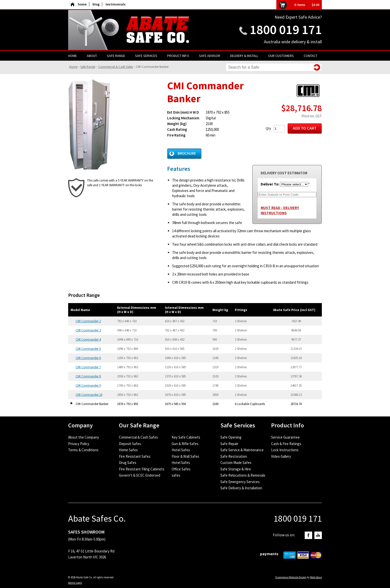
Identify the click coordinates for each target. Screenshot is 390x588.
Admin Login (75, 583)
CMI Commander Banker (152, 67)
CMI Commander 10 (89, 395)
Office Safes (181, 469)
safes (176, 475)
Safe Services (146, 56)
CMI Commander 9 (88, 385)
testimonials (116, 4)
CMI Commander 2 (88, 321)
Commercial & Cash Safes (116, 67)
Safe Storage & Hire (236, 469)
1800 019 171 (286, 29)
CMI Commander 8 (88, 376)
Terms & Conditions (83, 450)
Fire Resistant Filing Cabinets (142, 469)
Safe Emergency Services (240, 482)
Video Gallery (281, 456)
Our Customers (281, 56)
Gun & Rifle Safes (185, 444)
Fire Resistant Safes (135, 456)
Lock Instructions (285, 450)
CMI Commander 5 (88, 349)
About (92, 56)
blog (96, 4)
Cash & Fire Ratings (286, 444)
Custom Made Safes (236, 463)
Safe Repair (229, 444)
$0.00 (316, 5)
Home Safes (128, 450)
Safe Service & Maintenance (242, 450)
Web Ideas (316, 577)
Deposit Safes (130, 444)
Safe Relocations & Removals (243, 475)
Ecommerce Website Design (291, 577)
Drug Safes (128, 463)
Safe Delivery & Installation (241, 488)
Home (73, 56)
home (79, 4)
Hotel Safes (181, 450)
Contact (311, 56)
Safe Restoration (234, 456)
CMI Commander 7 (88, 367)
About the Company (84, 437)
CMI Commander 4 (88, 339)
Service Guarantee (285, 437)
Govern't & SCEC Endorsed (140, 475)
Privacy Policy (79, 444)
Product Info (178, 56)
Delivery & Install (244, 56)
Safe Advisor (210, 56)
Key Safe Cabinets (186, 437)
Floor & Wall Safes (185, 456)
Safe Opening (231, 437)
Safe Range (116, 56)
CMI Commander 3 (88, 330)
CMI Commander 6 (88, 358)
